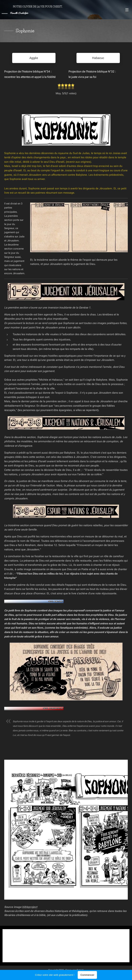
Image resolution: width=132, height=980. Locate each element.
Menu (127, 10)
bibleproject (30, 907)
